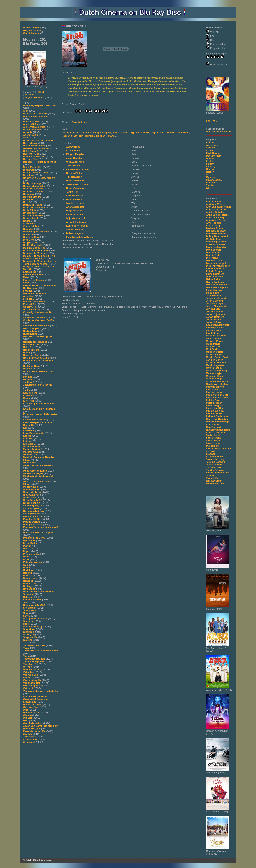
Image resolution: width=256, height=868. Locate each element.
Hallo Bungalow (32, 328)
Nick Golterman (75, 199)
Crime (209, 150)
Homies (28, 369)
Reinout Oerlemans (217, 416)
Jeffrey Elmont (214, 301)
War (208, 188)
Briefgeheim (30, 213)
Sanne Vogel (213, 440)
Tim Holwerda (87, 136)
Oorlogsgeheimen (34, 511)
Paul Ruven (213, 389)
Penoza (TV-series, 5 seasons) (41, 527)
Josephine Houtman (78, 184)
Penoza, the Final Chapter (38, 532)
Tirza (26, 648)
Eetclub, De (30, 272)
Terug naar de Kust (34, 645)
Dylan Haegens (75, 233)
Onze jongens (31, 508)
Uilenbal (28, 667)
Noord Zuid (30, 498)
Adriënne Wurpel (216, 204)
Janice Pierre (214, 295)
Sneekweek (30, 608)
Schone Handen (32, 600)
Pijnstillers (29, 541)
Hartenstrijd (30, 334)
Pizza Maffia (30, 543)
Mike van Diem (214, 376)
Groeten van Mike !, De (36, 326)
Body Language (32, 183)
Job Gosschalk (215, 312)
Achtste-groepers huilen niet (40, 105)
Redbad (28, 575)
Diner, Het (29, 240)
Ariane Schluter (75, 207)
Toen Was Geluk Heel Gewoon (41, 651)
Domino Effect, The (34, 248)
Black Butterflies (33, 167)
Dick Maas (212, 258)
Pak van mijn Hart (33, 516)
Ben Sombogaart (216, 231)
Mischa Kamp (214, 379)
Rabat (27, 567)
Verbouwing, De (32, 680)
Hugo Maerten (74, 211)
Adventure (212, 145)
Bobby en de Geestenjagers (39, 178)
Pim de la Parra (215, 411)
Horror (210, 172)
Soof (26, 613)
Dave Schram (214, 250)
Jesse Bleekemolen (217, 306)
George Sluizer (215, 277)
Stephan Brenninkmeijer (215, 455)
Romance (211, 183)
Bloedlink (29, 175)
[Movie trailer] (116, 66)
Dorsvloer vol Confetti (36, 250)
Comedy (211, 148)
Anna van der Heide (217, 215)
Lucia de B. (30, 444)
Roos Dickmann (105, 136)
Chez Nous (29, 224)
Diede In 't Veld (215, 260)
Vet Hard (28, 688)
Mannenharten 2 (32, 449)
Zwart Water (30, 739)
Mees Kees (29, 463)
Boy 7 (26, 202)
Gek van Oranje (32, 310)
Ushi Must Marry (33, 669)
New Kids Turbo (32, 492)
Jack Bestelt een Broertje (38, 385)
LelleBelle (29, 430)
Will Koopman (214, 481)
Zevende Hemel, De (34, 731)
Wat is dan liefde (33, 704)
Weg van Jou (31, 707)
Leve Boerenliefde (34, 433)
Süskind (28, 640)
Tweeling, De (30, 664)
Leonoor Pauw (74, 214)
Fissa (26, 283)
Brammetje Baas (33, 205)
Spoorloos (29, 629)
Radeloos (29, 570)
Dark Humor (213, 153)
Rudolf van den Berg (218, 430)
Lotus (26, 441)
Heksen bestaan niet (35, 342)
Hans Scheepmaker (217, 285)
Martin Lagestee (215, 365)
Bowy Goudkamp (76, 188)
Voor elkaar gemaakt (35, 696)
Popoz (27, 551)
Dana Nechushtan (216, 247)
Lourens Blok (214, 330)
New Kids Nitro (32, 490)
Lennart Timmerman (177, 132)
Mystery (211, 177)
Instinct (27, 377)
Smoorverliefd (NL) (34, 605)
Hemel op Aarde (32, 355)
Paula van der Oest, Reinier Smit (217, 399)
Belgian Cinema (32, 30)
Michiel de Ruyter (33, 473)
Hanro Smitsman (216, 282)
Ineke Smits (213, 293)
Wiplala (27, 715)
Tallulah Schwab (215, 462)
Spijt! (26, 624)
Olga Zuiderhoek (139, 132)
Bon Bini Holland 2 (34, 191)
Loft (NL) (28, 438)
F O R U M (212, 121)
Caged (27, 221)
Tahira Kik (72, 192)
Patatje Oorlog (31, 522)
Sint (25, 602)
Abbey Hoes (69, 132)
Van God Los (31, 675)
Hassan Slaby (70, 136)
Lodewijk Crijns (215, 328)
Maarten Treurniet (216, 336)
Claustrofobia (31, 226)
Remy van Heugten (217, 419)
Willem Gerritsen (216, 483)
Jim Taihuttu (213, 309)
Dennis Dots (213, 255)
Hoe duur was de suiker (37, 358)
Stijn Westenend (75, 218)
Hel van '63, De (32, 344)
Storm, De (29, 635)
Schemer (28, 597)
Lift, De (27, 436)
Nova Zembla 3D (33, 500)
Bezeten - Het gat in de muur (40, 162)
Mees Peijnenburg (216, 371)
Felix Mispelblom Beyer (80, 237)
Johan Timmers (215, 317)
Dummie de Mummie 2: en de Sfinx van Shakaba (40, 257)
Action (210, 142)
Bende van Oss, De (34, 156)
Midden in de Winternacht (38, 476)
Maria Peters (213, 344)
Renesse (28, 581)
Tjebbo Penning (215, 470)
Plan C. (27, 546)
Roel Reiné (212, 424)
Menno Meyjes (214, 373)
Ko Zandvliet (84, 132)
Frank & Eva (30, 304)
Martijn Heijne (214, 354)
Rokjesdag (29, 589)
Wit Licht (28, 718)
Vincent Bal (213, 478)
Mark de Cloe (214, 346)
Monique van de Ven (218, 381)
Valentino (29, 672)
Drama (210, 158)
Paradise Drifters (33, 519)
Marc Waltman (214, 338)
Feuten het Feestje (34, 280)
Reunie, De (29, 584)
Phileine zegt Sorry (34, 538)
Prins (26, 557)
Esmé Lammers (215, 274)
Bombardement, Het (35, 186)
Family (210, 164)
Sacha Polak (213, 435)
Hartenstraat (30, 331)
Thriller (210, 185)
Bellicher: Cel (31, 154)
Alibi (26, 111)
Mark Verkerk (214, 349)
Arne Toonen (213, 223)
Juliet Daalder (120, 132)
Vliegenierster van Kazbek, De (40, 691)
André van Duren (216, 209)
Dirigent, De (30, 242)
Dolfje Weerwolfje (33, 245)
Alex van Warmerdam (218, 207)
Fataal (27, 277)
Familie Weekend (33, 275)
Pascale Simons (215, 387)
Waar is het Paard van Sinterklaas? (36, 700)
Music (209, 175)
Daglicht (28, 229)
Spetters (28, 621)
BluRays (29, 95)
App (25, 138)
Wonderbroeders (33, 723)
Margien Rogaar (215, 341)
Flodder (28, 291)
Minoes (27, 484)
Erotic (209, 161)
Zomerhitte (29, 737)
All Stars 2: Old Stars (35, 113)
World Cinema (31, 33)
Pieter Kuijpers (215, 406)
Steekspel (29, 632)
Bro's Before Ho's (33, 216)
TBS (26, 643)
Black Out (29, 170)
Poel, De (28, 549)
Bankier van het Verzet (36, 148)
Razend (27, 573)
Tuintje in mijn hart (34, 661)
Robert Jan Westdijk (218, 422)
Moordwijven (31, 487)
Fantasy (211, 166)
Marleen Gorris (215, 352)
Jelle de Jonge (214, 303)
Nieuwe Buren (31, 495)
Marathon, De (31, 452)
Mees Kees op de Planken (38, 465)
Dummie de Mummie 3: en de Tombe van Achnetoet (40, 263)
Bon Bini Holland (33, 189)
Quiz (26, 565)
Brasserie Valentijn (34, 207)
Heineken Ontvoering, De (38, 336)
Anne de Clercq (215, 217)
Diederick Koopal (216, 263)
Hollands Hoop (32, 366)
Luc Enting (212, 333)
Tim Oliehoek (214, 467)
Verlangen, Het (32, 683)
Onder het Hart (32, 503)
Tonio (26, 656)
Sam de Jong (214, 438)
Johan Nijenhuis (215, 314)
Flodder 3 (29, 299)
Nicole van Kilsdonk (218, 384)
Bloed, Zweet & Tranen (36, 173)
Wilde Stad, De (32, 712)
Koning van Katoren (35, 420)
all (43, 92)
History (210, 169)
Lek (25, 428)
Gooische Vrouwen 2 (35, 318)
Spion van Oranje (33, 627)
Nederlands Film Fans (219, 132)
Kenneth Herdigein (77, 226)
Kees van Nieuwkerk (218, 325)
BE (39, 92)
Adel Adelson (214, 201)
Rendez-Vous (31, 578)
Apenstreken (30, 135)
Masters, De (30, 455)
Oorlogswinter (31, 514)
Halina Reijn (213, 279)
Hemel (27, 353)
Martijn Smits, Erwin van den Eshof (218, 359)
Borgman (29, 194)
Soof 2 (27, 616)
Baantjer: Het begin (34, 146)
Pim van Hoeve (215, 414)
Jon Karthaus (214, 320)
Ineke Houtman (215, 290)
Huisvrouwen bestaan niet (38, 371)
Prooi (26, 559)
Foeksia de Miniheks (35, 301)
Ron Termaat (213, 427)
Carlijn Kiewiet (74, 196)
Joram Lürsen (214, 322)
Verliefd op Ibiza (32, 686)
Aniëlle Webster (215, 212)
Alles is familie (32, 122)
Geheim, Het (30, 307)
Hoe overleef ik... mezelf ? (38, 361)
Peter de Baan (214, 403)
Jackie (27, 390)
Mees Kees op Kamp (35, 471)
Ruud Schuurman (216, 432)
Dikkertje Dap (31, 237)
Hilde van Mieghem (217, 287)
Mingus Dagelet (102, 132)
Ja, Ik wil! (29, 382)
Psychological (214, 180)
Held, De (28, 347)
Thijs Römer (157, 132)
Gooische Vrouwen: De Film (39, 320)
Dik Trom (28, 234)
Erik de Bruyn (214, 271)
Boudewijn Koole (216, 242)
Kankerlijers (30, 393)
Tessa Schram (214, 465)
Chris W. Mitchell (216, 244)
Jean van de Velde (216, 298)
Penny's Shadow (33, 524)
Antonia (28, 132)
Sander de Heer (75, 203)
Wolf (26, 721)
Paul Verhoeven (215, 392)
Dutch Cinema (31, 28)
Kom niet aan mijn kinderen (39, 409)
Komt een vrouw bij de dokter (40, 414)
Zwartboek (29, 742)
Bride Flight (30, 210)
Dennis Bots (213, 252)
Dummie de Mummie (35, 253)
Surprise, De (30, 637)
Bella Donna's (31, 151)
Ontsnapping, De (33, 506)
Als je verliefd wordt (35, 127)
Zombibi (28, 734)
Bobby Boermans (216, 234)
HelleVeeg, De (31, 350)
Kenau (27, 398)
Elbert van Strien (216, 269)
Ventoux (28, 678)
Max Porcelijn (214, 368)
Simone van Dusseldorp (213, 444)
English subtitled (34, 97)
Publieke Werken (33, 562)
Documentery (214, 156)
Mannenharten (31, 447)
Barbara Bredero (216, 228)
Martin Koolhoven (216, 363)
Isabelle (28, 379)
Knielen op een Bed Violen (38, 404)
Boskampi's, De (32, 197)
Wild (26, 710)
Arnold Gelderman (77, 222)
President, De (31, 554)
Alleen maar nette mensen (38, 116)
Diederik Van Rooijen (218, 266)
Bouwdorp (29, 199)
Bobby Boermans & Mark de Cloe (217, 238)
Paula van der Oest (217, 395)
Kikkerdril (29, 401)
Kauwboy (29, 395)
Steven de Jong (215, 459)
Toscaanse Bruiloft (34, 659)
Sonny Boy (29, 610)
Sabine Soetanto (76, 229)
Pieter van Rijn (214, 408)
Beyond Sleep (31, 159)
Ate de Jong (213, 226)
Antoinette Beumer (217, 220)
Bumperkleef (30, 218)
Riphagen (29, 586)
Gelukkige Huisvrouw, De (38, 312)
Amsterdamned (32, 130)
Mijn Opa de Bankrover (36, 481)
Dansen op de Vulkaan (36, 232)
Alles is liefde (31, 124)
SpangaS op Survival (35, 618)
